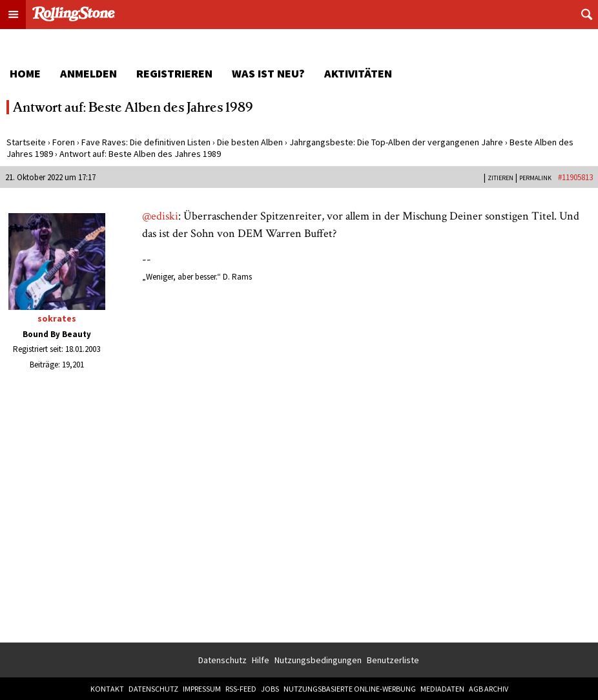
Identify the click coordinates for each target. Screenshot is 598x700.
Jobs (270, 689)
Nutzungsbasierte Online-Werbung (350, 689)
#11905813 (575, 177)
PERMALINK (535, 178)
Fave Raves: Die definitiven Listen (146, 142)
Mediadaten (442, 689)
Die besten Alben (250, 142)
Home (25, 73)
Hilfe (261, 660)
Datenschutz (222, 660)
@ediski (160, 216)
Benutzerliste (393, 660)
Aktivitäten (358, 73)
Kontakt (107, 689)
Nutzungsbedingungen (318, 660)
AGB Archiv (489, 689)
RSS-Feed (241, 689)
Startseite (26, 142)
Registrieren (174, 73)
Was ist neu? (268, 73)
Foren (64, 142)
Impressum (202, 689)
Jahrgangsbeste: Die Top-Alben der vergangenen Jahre (396, 142)
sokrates (57, 318)
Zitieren (500, 178)
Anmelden (88, 73)
